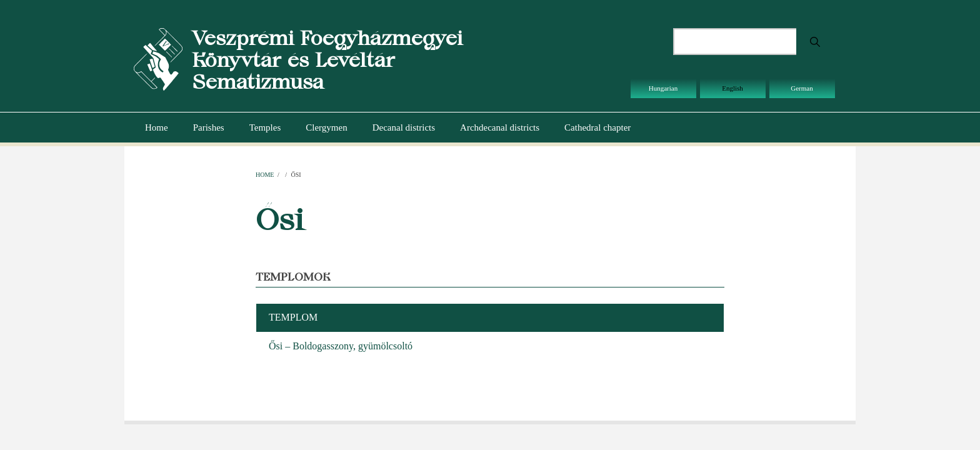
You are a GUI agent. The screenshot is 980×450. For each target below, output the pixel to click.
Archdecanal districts (500, 127)
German (802, 88)
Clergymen (326, 127)
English (732, 88)
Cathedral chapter (597, 127)
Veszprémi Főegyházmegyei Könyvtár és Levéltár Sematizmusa (327, 60)
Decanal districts (404, 127)
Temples (265, 127)
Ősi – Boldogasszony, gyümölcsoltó (341, 346)
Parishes (209, 127)
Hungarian (663, 88)
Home (157, 127)
